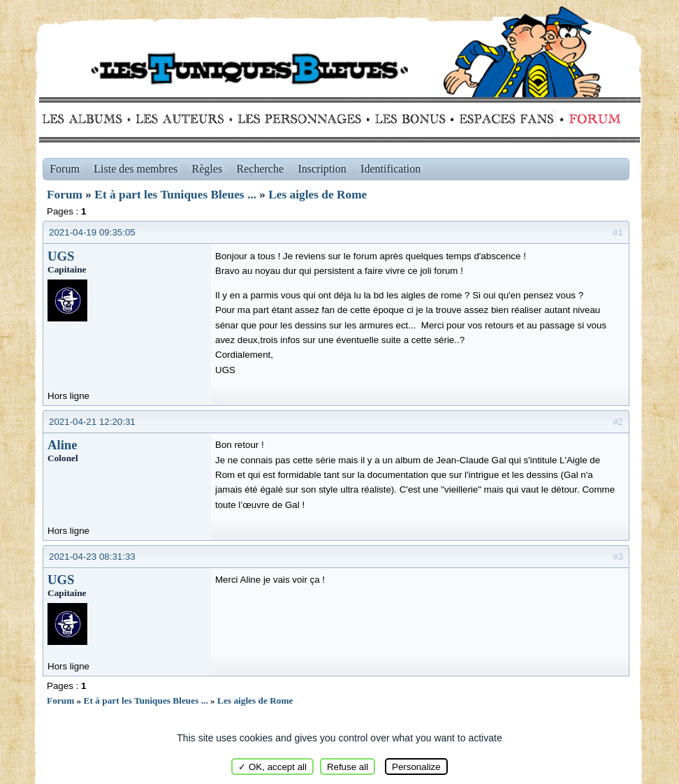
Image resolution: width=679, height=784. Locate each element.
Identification (390, 169)
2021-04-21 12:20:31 (92, 422)
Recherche (261, 169)
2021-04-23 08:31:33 (92, 557)
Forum (592, 119)
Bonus (409, 119)
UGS (61, 256)
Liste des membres (136, 169)
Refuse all (348, 767)
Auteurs (185, 119)
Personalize (416, 767)
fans (506, 119)
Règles (207, 169)
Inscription (322, 169)
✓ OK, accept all (272, 767)
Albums (86, 119)
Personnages (299, 119)
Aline (63, 445)
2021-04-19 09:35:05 (92, 232)
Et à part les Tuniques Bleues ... (175, 195)
